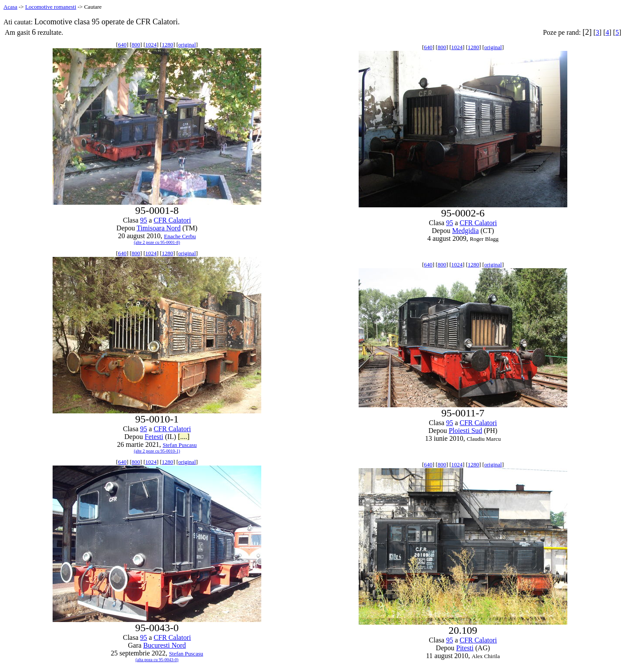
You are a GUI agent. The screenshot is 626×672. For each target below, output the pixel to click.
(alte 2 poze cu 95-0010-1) (157, 451)
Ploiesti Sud (465, 431)
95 (143, 220)
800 (136, 45)
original (187, 45)
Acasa (10, 7)
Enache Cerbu (180, 236)
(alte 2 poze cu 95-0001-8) (157, 242)
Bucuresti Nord (164, 645)
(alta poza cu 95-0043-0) (157, 660)
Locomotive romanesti (51, 7)
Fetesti (154, 437)
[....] (184, 437)
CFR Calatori (172, 220)
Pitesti (465, 648)
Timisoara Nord (158, 228)
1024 (151, 45)
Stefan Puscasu (180, 445)
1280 (167, 45)
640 (122, 45)
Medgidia (465, 231)
